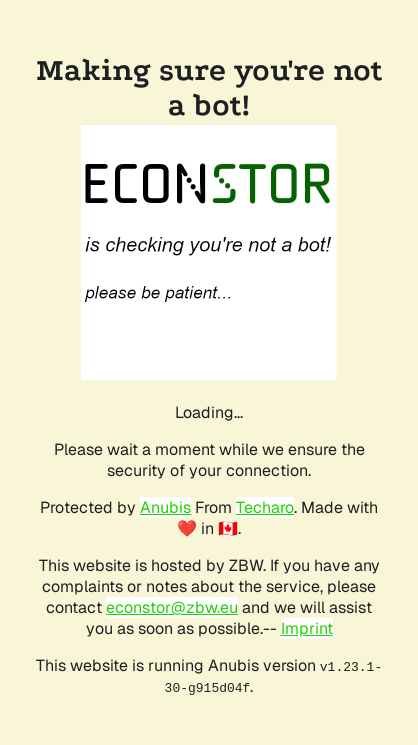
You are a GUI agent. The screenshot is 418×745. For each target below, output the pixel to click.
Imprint (307, 628)
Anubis (165, 507)
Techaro (265, 507)
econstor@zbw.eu (172, 607)
